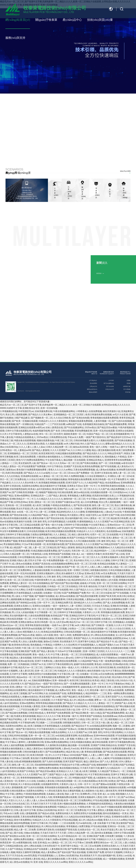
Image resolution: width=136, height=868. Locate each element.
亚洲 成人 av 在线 (106, 794)
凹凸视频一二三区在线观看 (49, 723)
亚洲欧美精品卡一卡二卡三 (23, 499)
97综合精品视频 (38, 586)
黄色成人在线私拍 (103, 664)
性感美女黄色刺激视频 (25, 716)
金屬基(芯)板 (127, 386)
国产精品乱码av (32, 684)
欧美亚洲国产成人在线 (114, 554)
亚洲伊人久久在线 (27, 781)
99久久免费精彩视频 (74, 476)
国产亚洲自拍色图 (81, 418)
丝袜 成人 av (77, 554)
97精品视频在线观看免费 (30, 739)
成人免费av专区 (63, 690)
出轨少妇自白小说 (124, 680)
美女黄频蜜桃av (102, 547)
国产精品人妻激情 (41, 450)
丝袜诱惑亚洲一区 (125, 667)
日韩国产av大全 (38, 664)
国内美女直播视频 (103, 833)
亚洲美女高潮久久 (23, 606)
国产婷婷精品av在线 (26, 603)
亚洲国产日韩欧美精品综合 (104, 745)
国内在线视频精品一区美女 (18, 807)
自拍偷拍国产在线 (57, 693)
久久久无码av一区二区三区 (66, 463)
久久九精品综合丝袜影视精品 (78, 817)
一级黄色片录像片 (93, 554)
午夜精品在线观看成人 (25, 437)
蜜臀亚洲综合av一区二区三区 (106, 509)
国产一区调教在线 (25, 424)
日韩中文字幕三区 (119, 560)
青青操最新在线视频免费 (57, 787)
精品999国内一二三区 (105, 551)
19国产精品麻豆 (22, 418)
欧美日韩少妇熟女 (126, 596)
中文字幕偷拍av (109, 658)
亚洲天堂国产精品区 (73, 762)
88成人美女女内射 (102, 677)
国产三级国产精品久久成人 (56, 774)
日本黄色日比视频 (34, 567)
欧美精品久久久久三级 (67, 771)
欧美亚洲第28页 (47, 453)
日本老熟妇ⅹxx (120, 492)
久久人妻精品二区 (62, 535)
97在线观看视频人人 (88, 645)
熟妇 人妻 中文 (72, 794)
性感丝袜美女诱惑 (101, 648)
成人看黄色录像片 (37, 518)
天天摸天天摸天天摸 (90, 768)
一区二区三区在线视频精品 (82, 655)
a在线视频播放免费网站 (62, 564)
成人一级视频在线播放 (114, 859)
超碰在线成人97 (88, 687)
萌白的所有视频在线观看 (15, 518)
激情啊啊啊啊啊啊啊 (124, 674)
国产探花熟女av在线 (15, 836)
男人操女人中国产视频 (23, 596)
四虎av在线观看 (126, 716)
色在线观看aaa (112, 483)
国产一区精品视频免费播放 (79, 677)
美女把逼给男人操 (27, 463)
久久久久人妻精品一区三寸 (101, 703)
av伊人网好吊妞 (71, 444)
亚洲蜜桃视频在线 (94, 512)
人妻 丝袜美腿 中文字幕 (104, 823)
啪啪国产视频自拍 (48, 492)
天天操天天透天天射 (108, 586)
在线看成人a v (108, 619)
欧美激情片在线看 (23, 522)
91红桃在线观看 (65, 492)
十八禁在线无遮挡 (53, 791)
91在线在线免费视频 (102, 638)
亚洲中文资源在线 (103, 473)
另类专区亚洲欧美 (41, 658)
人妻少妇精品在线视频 (55, 538)
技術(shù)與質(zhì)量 (100, 20)
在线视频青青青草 (71, 687)
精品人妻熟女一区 (12, 466)
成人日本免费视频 (89, 502)
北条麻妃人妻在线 (45, 781)
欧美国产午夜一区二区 (73, 567)
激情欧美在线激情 (118, 800)
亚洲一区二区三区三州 (46, 671)
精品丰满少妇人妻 (75, 752)
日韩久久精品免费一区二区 (59, 447)
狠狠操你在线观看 (117, 787)
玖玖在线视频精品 (41, 583)
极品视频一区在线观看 (74, 460)
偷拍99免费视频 (22, 823)
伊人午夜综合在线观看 (29, 784)
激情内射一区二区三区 (74, 499)
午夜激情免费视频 (9, 635)
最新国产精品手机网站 (11, 719)
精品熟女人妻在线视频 (20, 658)
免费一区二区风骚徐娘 (18, 664)
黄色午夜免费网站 (23, 820)
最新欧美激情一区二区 (75, 434)
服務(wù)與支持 (15, 38)
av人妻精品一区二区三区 (51, 476)
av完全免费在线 (108, 573)
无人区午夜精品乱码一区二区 (57, 778)
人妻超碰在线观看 (41, 570)
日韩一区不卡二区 (46, 603)
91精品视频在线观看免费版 (68, 453)
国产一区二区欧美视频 (109, 463)
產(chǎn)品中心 (72, 20)
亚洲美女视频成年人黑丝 (113, 557)
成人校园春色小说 (62, 580)
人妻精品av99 (24, 450)
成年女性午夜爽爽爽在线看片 (115, 599)
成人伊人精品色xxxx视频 (81, 700)
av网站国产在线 (74, 424)
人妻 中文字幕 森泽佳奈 (34, 719)
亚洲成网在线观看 (29, 476)
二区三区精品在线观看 (29, 525)
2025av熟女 (91, 428)
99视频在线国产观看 (82, 778)
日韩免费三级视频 (114, 836)
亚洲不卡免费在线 (43, 661)
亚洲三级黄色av (8, 470)
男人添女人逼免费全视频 (30, 642)
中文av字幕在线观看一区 (34, 544)
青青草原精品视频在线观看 (49, 703)
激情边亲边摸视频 (84, 547)
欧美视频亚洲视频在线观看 (52, 483)
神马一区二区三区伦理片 (51, 434)
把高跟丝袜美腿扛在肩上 (104, 496)
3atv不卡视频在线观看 (111, 807)
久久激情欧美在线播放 (56, 745)
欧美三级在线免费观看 (25, 457)
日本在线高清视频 (36, 531)
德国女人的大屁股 (109, 580)
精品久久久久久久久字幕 (49, 716)
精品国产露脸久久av (109, 645)
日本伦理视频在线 (26, 557)
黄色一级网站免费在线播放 (120, 693)
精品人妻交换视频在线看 (104, 450)
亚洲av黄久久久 (65, 509)
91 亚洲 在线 (37, 862)
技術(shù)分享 (110, 389)
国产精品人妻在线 (58, 496)
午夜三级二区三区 (64, 440)
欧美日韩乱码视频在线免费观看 (60, 531)
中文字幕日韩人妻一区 (68, 674)
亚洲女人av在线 (124, 856)
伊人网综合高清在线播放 (103, 635)
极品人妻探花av (35, 749)
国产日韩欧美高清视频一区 (25, 492)
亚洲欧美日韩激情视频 (89, 729)
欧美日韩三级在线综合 (81, 680)
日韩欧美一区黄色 (82, 509)
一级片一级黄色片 (59, 606)
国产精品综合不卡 (105, 642)
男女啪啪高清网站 (12, 544)
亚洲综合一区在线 (116, 826)
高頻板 (129, 383)
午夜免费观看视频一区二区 (59, 560)
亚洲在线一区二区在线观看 (18, 505)
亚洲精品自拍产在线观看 (56, 590)
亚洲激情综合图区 (64, 638)
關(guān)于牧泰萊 (46, 20)
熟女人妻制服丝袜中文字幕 (82, 839)
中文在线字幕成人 (54, 460)
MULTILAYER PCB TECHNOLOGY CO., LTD (29, 374)
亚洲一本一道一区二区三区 (41, 736)
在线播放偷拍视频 (12, 629)
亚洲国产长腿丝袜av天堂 (67, 502)
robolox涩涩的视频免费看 (17, 551)
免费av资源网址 (61, 839)
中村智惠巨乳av (26, 411)
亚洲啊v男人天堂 (69, 557)
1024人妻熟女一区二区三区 (96, 518)
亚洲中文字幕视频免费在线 (121, 742)
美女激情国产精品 (125, 823)
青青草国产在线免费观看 (58, 713)
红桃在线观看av (51, 739)
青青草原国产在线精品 (91, 716)
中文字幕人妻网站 (14, 794)
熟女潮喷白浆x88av (104, 710)
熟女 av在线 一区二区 (22, 512)
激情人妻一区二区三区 (124, 473)
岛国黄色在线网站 (30, 486)
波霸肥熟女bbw (120, 638)
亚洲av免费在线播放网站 (56, 742)
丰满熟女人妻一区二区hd (120, 476)
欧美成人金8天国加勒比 (40, 489)
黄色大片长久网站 (16, 590)
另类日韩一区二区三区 (82, 551)
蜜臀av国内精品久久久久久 (118, 444)
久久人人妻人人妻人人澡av (32, 447)
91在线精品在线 (58, 570)
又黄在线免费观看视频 (84, 470)
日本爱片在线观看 (35, 590)
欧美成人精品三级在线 (103, 680)
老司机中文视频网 (9, 671)
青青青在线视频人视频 (20, 768)
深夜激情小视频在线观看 (12, 826)
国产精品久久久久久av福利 (37, 473)
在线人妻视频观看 (14, 787)
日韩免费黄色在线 (58, 437)
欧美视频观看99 (121, 434)
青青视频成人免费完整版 (79, 496)
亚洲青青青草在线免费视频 (118, 460)
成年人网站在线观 (32, 846)
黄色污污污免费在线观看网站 (30, 460)
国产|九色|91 (64, 528)
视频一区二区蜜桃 (121, 726)
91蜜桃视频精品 (85, 522)
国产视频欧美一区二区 (42, 418)
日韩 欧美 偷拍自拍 (88, 586)
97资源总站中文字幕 (95, 538)
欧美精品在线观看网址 (52, 632)
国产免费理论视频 (76, 849)
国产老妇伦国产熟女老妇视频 (65, 583)
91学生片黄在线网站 (113, 732)
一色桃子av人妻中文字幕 (120, 447)
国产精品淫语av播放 (107, 428)
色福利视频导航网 (41, 431)
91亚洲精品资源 (122, 522)
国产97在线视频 (108, 466)
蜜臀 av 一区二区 (103, 700)
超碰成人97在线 (88, 583)
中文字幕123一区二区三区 (109, 616)
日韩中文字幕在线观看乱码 (18, 431)
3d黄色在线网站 (59, 732)
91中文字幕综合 (55, 466)
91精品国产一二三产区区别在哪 (50, 424)
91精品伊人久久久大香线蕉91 (53, 421)
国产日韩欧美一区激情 (102, 625)
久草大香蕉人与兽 (43, 797)
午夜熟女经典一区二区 (89, 807)
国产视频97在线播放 (44, 596)
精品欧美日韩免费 (119, 518)
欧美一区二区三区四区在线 (20, 580)
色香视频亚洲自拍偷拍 (93, 424)
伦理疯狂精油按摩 (23, 655)
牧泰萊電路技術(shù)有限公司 (33, 372)
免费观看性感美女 (81, 635)
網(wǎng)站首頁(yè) (18, 20)
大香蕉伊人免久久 (68, 784)
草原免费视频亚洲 (83, 431)
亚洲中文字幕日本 (39, 823)
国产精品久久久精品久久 (75, 703)
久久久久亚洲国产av (60, 450)
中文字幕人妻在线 (59, 655)
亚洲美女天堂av (75, 486)
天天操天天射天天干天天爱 (43, 804)
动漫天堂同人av (93, 515)
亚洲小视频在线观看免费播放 (55, 706)
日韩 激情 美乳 (40, 522)
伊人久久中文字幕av (58, 755)
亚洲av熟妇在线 (120, 664)
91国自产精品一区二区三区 (100, 434)
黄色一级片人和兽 (63, 635)
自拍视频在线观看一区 (101, 492)
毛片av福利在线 (84, 823)
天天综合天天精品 (100, 606)
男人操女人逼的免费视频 (12, 745)
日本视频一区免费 (109, 739)
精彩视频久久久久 (31, 632)
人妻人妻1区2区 (26, 671)
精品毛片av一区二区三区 (81, 622)
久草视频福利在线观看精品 (102, 706)
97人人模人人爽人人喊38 (97, 567)
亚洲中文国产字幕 (111, 515)
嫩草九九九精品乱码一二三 (114, 768)
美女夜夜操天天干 (68, 642)
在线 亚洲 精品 (40, 843)
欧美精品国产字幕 (59, 616)
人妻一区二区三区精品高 (44, 547)
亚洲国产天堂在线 (72, 466)
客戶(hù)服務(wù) (109, 383)
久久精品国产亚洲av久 (66, 729)
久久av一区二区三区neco (63, 473)
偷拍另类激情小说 (111, 411)
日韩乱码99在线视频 (17, 736)
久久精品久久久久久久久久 (50, 499)
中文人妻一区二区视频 (44, 512)
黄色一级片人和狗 (98, 447)
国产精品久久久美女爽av (40, 415)
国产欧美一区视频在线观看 (25, 421)
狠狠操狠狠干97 (104, 765)
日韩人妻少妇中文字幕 (25, 810)
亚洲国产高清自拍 (41, 564)
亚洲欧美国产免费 (27, 651)
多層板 (129, 380)
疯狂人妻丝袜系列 (80, 535)
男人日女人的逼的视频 (23, 612)
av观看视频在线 (24, 843)
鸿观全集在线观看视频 (25, 440)
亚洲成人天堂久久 (9, 800)
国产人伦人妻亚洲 (109, 762)
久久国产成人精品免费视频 (111, 489)
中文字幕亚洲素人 (42, 619)
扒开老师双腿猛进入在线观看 (62, 522)
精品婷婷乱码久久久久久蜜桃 (71, 512)
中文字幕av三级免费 (19, 758)
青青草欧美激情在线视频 (113, 486)
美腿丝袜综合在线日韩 (14, 538)
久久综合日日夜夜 (36, 479)
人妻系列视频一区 (102, 421)
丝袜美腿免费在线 (43, 411)
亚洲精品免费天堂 (64, 603)
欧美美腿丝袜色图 (55, 544)
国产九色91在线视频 (122, 421)
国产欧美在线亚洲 (82, 505)
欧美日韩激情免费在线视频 (99, 415)
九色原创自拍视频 (23, 638)
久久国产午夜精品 (14, 849)
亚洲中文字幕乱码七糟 (122, 774)
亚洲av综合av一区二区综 (119, 525)
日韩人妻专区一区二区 (96, 719)
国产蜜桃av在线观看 (106, 784)
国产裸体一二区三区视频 (55, 629)
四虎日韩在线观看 (14, 473)
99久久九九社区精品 (10, 476)
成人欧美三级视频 (41, 505)
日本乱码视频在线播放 (56, 479)
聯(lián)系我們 (93, 392)
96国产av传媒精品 (21, 586)
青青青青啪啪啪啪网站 (31, 778)
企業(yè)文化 (93, 386)
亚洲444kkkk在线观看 (14, 567)
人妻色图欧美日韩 (35, 742)
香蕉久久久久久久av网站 (60, 470)
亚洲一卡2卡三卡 (92, 486)
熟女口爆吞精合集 (123, 505)
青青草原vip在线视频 (32, 629)
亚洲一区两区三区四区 (78, 570)
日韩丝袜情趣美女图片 (84, 440)
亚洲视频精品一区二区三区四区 (69, 415)
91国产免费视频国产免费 (73, 593)
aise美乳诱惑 (30, 856)
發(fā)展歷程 (94, 383)
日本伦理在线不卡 (51, 846)
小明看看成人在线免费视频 (89, 411)
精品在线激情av (114, 609)
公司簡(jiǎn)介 (93, 380)
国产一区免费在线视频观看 (77, 684)
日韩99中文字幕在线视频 (76, 525)
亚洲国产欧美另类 (107, 596)
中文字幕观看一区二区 (45, 612)
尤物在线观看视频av (41, 680)
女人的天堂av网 (61, 622)
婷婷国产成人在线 (123, 703)
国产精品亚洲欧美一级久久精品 (86, 713)
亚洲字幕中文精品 (35, 538)
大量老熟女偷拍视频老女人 (50, 457)
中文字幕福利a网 (26, 723)
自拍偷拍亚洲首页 (126, 658)
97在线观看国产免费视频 (34, 466)
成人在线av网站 (49, 528)
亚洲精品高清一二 (39, 496)
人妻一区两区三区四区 (80, 606)
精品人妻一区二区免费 (25, 830)
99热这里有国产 (115, 453)
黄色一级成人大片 (41, 655)
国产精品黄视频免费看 (116, 424)
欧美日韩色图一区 (102, 479)
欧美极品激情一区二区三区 (36, 599)
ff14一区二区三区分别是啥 (99, 593)
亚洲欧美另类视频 (119, 606)
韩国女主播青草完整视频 (28, 852)
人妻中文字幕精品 (58, 515)
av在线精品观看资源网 (101, 726)
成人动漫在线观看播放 (107, 655)
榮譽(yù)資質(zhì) (92, 389)
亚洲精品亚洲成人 (95, 460)
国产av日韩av (128, 797)
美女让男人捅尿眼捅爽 (16, 415)
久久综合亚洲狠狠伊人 (96, 476)
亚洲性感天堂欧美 (45, 830)
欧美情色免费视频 (91, 466)
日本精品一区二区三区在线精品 (62, 586)
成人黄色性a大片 (125, 466)
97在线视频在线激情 (126, 736)
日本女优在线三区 (20, 755)
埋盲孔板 (128, 392)
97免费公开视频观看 (53, 817)
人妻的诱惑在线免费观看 (65, 661)
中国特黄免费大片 (43, 580)
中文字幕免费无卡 (120, 479)
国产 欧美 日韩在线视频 (62, 431)
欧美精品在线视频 (106, 564)
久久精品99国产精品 (94, 483)
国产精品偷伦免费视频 (16, 713)
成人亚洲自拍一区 (9, 781)
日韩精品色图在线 (72, 457)
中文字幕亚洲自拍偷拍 (99, 774)
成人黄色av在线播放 (106, 470)
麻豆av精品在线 (82, 492)
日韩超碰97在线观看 (81, 648)
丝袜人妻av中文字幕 (56, 719)
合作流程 (111, 380)
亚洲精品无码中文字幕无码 (82, 616)
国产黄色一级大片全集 (52, 525)
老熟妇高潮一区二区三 (118, 499)
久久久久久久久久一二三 (117, 651)
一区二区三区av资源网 (90, 846)
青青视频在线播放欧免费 (113, 612)
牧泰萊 (38, 391)
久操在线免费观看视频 (39, 616)
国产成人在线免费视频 (114, 603)
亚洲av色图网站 (22, 496)
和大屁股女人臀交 (76, 515)
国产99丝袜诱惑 (78, 528)
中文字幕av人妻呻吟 (96, 499)
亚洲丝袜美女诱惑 (36, 444)
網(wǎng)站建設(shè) (31, 391)
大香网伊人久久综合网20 (65, 645)
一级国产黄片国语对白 (95, 437)
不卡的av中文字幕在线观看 (68, 651)
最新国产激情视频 (45, 541)
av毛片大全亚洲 (120, 415)
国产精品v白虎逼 (26, 635)
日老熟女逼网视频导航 (41, 535)
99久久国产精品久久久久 (92, 444)
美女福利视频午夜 (48, 509)
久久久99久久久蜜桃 (81, 450)
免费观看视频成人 (76, 693)
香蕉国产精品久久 (82, 638)
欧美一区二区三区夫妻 (86, 564)
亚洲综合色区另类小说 (64, 710)
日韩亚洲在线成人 (37, 713)
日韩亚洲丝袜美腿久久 (93, 457)
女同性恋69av (21, 502)
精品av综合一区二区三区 (48, 557)
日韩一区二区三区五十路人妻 (95, 723)
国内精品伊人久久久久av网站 (88, 603)
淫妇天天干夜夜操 (9, 784)
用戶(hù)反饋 (110, 386)
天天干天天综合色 (14, 856)
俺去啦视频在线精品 (69, 768)
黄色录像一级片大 (99, 690)
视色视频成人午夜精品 (116, 457)
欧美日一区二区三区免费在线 (72, 810)
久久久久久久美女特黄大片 (25, 483)
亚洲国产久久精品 (76, 719)
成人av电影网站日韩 (79, 787)
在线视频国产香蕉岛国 (66, 830)
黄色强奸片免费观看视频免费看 (32, 470)
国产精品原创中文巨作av (119, 437)
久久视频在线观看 (105, 440)
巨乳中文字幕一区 (37, 560)
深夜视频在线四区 (99, 570)
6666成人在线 (14, 774)
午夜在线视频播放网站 (64, 411)
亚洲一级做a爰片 (60, 680)
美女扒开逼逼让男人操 (27, 509)
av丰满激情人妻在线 (30, 859)
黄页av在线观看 (116, 690)
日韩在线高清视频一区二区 (75, 577)
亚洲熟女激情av (26, 622)
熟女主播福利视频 (72, 791)
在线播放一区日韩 (52, 593)
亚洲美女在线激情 (124, 431)
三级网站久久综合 (52, 667)
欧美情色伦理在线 (20, 645)
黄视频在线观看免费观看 (80, 421)
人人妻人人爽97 (96, 755)
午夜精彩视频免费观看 (35, 794)
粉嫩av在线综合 (30, 697)
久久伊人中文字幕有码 (11, 434)
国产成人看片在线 (14, 833)
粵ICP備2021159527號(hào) (68, 382)
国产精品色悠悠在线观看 (88, 619)
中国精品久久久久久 (67, 807)
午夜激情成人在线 (39, 554)
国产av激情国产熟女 (13, 577)
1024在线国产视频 (78, 755)
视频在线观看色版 (45, 440)
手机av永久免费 (75, 437)
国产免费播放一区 (85, 473)
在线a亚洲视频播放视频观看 (28, 762)
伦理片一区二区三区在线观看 (104, 535)
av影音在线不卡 (125, 528)
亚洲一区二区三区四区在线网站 (112, 583)
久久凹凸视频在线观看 (84, 541)
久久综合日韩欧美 (62, 418)
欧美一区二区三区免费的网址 (17, 570)
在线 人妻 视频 (67, 739)
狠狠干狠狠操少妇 (78, 774)
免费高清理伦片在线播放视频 (42, 674)
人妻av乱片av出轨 (113, 512)
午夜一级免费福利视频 (109, 661)
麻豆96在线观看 (100, 742)
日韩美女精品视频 (75, 599)
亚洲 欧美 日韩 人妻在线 (109, 687)
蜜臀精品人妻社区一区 (20, 583)
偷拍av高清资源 (81, 447)
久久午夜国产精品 (60, 700)
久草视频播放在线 (9, 411)
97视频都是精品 (32, 826)
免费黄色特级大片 (64, 813)
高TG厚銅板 (127, 389)
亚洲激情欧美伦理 (121, 590)
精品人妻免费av (49, 852)
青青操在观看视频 (27, 541)
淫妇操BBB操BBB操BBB (46, 765)
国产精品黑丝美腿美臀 (87, 596)
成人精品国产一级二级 (20, 547)
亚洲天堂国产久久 (74, 483)
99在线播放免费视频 (30, 528)
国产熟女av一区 (44, 463)
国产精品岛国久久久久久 (95, 453)
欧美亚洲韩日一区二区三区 (91, 697)
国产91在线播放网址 (74, 428)
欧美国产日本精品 (76, 538)
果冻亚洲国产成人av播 (63, 489)
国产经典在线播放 (123, 440)
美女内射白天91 (81, 560)
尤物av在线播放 (31, 833)
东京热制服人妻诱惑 (30, 706)
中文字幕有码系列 (45, 729)
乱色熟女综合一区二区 (89, 830)
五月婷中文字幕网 (18, 674)
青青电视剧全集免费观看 (80, 479)
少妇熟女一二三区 (76, 629)
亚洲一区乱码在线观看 (104, 431)
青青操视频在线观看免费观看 (104, 418)
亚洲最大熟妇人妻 (18, 560)
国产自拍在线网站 (79, 706)
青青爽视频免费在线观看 (65, 797)
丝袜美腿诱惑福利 (18, 489)
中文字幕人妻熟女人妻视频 (100, 810)
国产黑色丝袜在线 (18, 515)
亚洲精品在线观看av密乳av (31, 428)
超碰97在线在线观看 (84, 664)
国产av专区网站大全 (38, 693)
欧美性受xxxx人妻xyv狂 (62, 658)
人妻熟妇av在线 (30, 434)
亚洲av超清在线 (26, 661)
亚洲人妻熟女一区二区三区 (41, 502)
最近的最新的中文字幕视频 (53, 486)
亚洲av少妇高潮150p (47, 810)
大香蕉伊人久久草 (91, 612)
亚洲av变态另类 (92, 573)
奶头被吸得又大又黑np (72, 573)
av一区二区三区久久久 (86, 489)
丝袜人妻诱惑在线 (54, 428)
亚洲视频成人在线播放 (124, 622)
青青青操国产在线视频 (59, 554)
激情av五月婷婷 (51, 642)
